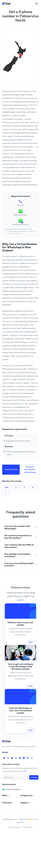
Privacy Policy (28, 827)
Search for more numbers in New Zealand (30, 470)
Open (31, 642)
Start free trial (11, 470)
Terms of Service (15, 827)
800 (7, 487)
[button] (20, 527)
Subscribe (34, 777)
